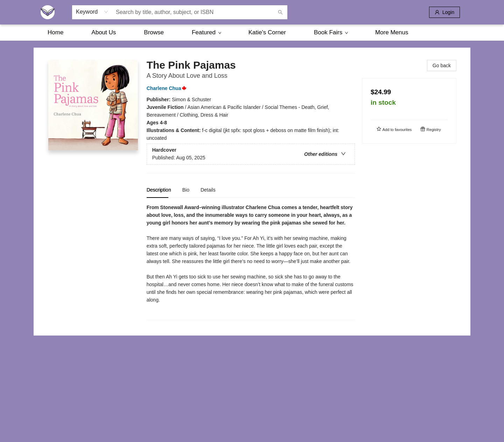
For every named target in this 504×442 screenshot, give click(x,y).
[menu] (252, 33)
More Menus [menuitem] (392, 32)
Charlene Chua (168, 88)
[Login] (444, 12)
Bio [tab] (186, 190)
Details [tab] (208, 190)
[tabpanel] (251, 262)
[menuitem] (55, 33)
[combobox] (92, 12)
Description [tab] (159, 190)
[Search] (280, 12)
